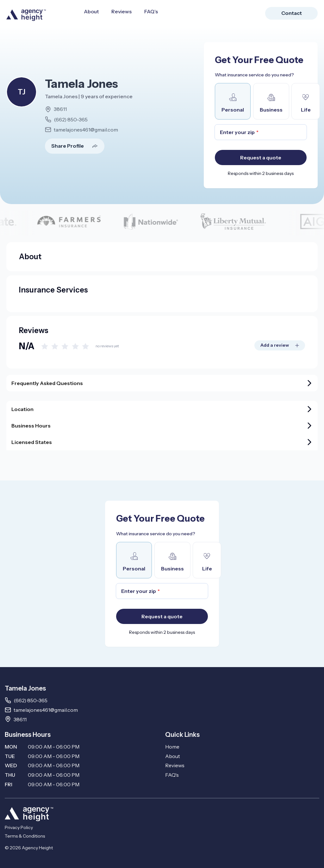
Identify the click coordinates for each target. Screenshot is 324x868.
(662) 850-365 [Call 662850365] (31, 700)
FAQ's (151, 11)
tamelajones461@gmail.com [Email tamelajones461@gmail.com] (46, 710)
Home (172, 747)
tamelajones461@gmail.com (86, 130)
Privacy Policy (19, 827)
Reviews (121, 11)
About (91, 11)
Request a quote (261, 158)
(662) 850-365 (71, 119)
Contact (292, 13)
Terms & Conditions (25, 836)
